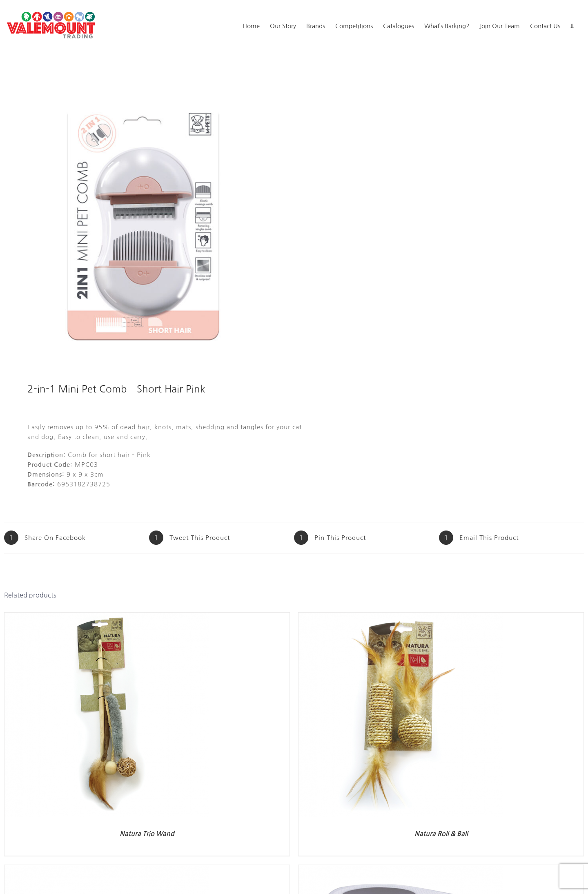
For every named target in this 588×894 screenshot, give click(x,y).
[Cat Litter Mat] (107, 870)
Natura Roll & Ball (441, 834)
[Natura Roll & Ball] (401, 617)
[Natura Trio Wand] (107, 617)
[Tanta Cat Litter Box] (401, 870)
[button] (572, 25)
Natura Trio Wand (147, 834)
